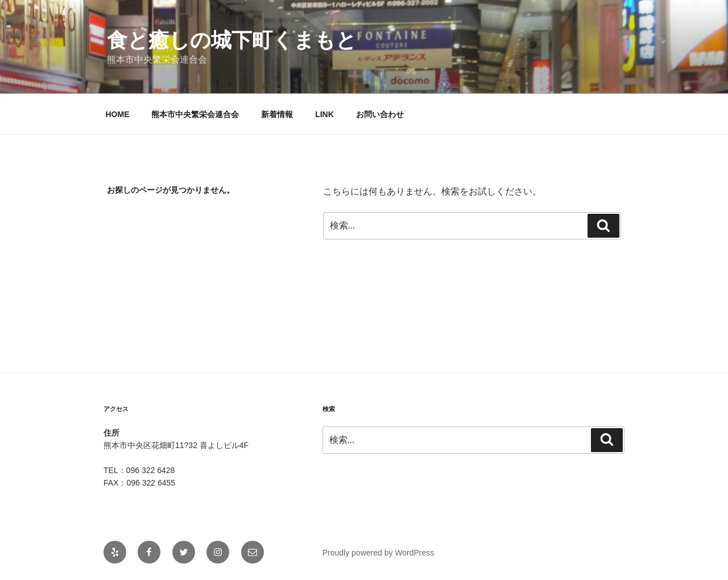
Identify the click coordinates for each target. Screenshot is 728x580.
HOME (118, 114)
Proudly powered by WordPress (379, 553)
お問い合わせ (380, 114)
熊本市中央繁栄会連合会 (195, 114)
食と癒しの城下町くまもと (232, 40)
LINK (324, 114)
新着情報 (277, 114)
